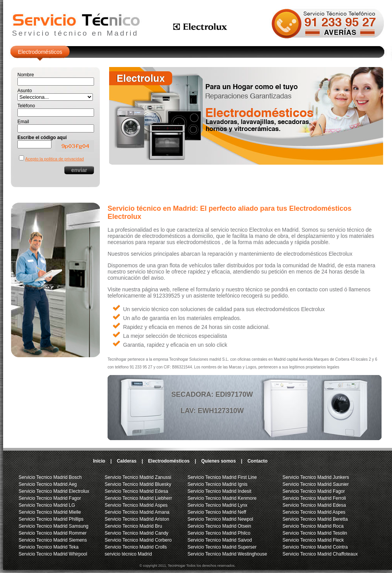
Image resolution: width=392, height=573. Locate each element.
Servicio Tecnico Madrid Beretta (315, 519)
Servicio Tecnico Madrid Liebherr (139, 498)
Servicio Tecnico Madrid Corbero (138, 540)
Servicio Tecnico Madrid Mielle (50, 512)
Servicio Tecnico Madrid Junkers (316, 477)
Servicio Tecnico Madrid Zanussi (138, 477)
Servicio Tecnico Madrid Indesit (219, 491)
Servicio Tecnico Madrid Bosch (50, 477)
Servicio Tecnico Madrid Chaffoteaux (320, 554)
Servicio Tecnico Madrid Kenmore (222, 498)
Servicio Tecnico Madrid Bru (134, 526)
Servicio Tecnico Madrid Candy (137, 533)
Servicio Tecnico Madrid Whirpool (53, 554)
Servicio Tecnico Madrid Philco (219, 533)
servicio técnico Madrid (128, 554)
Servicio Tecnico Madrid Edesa (137, 491)
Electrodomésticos (40, 52)
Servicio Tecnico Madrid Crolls (136, 547)
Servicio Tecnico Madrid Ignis (217, 484)
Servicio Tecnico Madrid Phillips (51, 519)
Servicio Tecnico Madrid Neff (217, 512)
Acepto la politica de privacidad (55, 159)
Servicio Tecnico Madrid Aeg (48, 484)
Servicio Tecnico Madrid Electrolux (54, 491)
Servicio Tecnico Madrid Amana (137, 512)
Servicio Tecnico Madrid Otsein (219, 526)
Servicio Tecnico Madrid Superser (222, 547)
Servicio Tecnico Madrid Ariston (137, 519)
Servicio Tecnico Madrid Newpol (220, 519)
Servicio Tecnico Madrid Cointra (315, 547)
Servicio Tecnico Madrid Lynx (217, 505)
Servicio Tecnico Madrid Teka (49, 547)
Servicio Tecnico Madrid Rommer (53, 533)
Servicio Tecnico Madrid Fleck (313, 540)
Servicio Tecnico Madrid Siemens (53, 540)
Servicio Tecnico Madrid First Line (222, 477)
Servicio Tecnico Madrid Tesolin (315, 533)
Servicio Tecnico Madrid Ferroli (314, 498)
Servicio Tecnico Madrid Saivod (220, 540)
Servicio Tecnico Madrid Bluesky (138, 484)
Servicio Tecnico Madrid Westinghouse (227, 554)
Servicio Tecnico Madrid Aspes (136, 505)
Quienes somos (218, 461)
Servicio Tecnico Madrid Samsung (54, 526)
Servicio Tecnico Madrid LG (47, 505)
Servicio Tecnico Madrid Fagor (50, 498)
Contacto (257, 461)
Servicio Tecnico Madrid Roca (313, 526)
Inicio (99, 461)
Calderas (127, 461)
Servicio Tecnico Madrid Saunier (316, 484)
